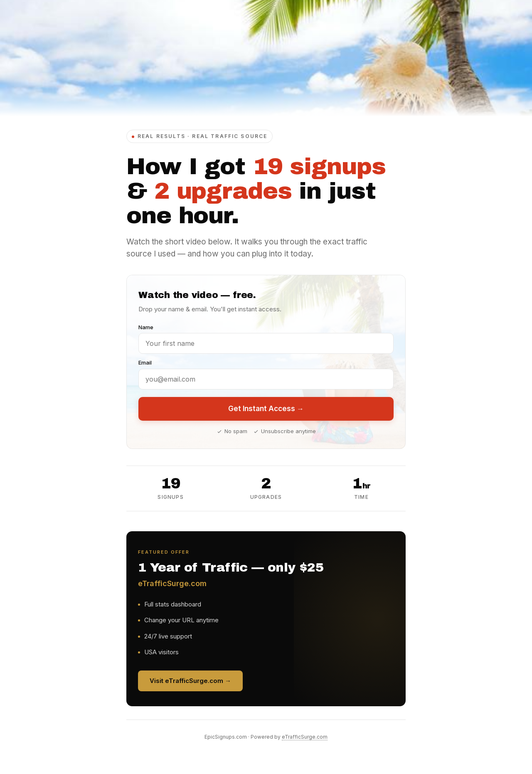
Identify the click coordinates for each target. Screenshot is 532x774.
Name (146, 327)
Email (145, 362)
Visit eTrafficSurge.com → (190, 681)
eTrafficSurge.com (305, 737)
